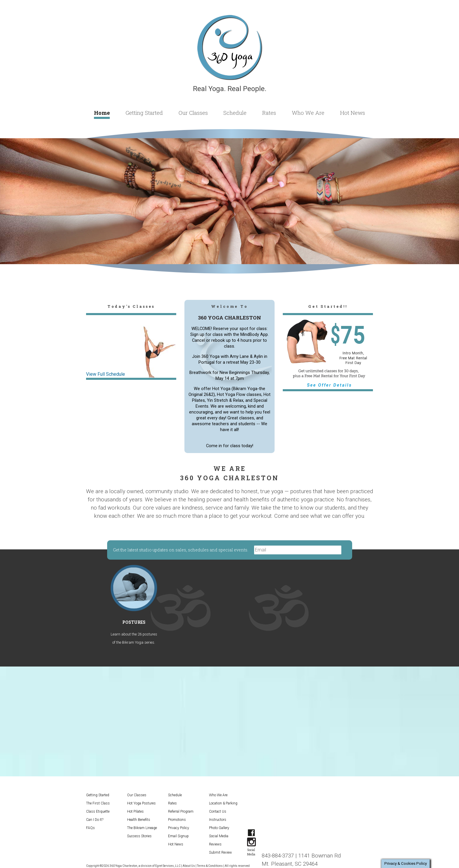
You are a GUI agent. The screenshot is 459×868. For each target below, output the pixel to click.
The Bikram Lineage (142, 828)
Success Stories (139, 836)
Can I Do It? (95, 820)
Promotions (177, 820)
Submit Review (220, 852)
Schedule (235, 113)
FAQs (90, 828)
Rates (269, 113)
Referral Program (181, 811)
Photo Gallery (219, 828)
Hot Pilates (135, 811)
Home (102, 113)
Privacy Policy (179, 828)
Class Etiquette (98, 811)
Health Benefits (139, 820)
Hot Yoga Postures (141, 803)
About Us (189, 866)
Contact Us (218, 811)
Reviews (215, 844)
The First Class (98, 803)
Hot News (353, 113)
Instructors (218, 820)
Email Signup (178, 836)
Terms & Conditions (210, 866)
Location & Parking (223, 803)
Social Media (219, 836)
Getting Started (144, 113)
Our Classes (193, 113)
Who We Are (308, 113)
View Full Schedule (106, 374)
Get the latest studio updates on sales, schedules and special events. (181, 550)
